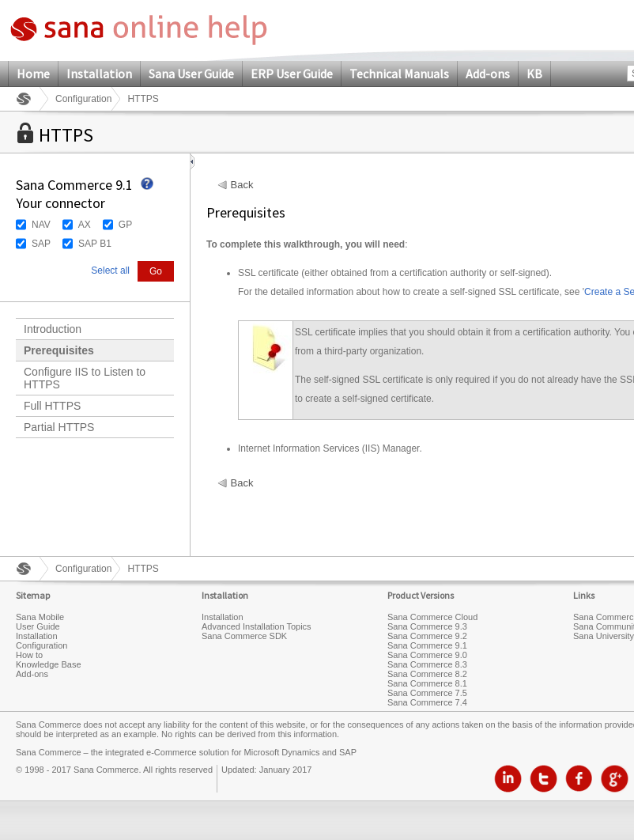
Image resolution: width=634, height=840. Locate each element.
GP (125, 225)
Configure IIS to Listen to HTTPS (85, 378)
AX (85, 225)
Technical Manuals (399, 74)
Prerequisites (59, 350)
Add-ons (488, 74)
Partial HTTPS (59, 427)
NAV (41, 225)
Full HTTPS (52, 406)
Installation (99, 74)
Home (33, 74)
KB (534, 74)
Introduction (53, 329)
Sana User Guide (191, 74)
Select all (110, 271)
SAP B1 (95, 244)
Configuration (83, 99)
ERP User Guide (292, 74)
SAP (41, 244)
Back (242, 185)
